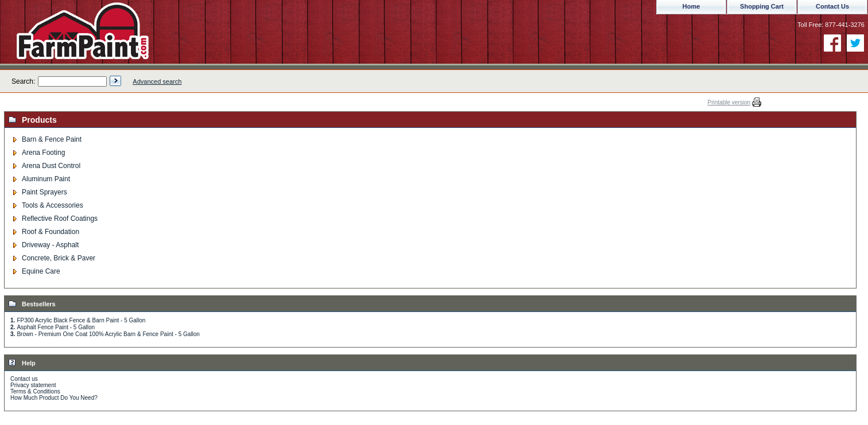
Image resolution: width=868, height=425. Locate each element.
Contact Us (832, 6)
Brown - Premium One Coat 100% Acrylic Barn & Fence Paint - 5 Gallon (108, 334)
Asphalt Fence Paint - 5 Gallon (56, 327)
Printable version (729, 102)
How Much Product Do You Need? (54, 398)
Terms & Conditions (35, 391)
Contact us (24, 379)
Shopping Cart (762, 6)
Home (691, 6)
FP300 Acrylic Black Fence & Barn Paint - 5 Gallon (81, 320)
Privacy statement (33, 385)
